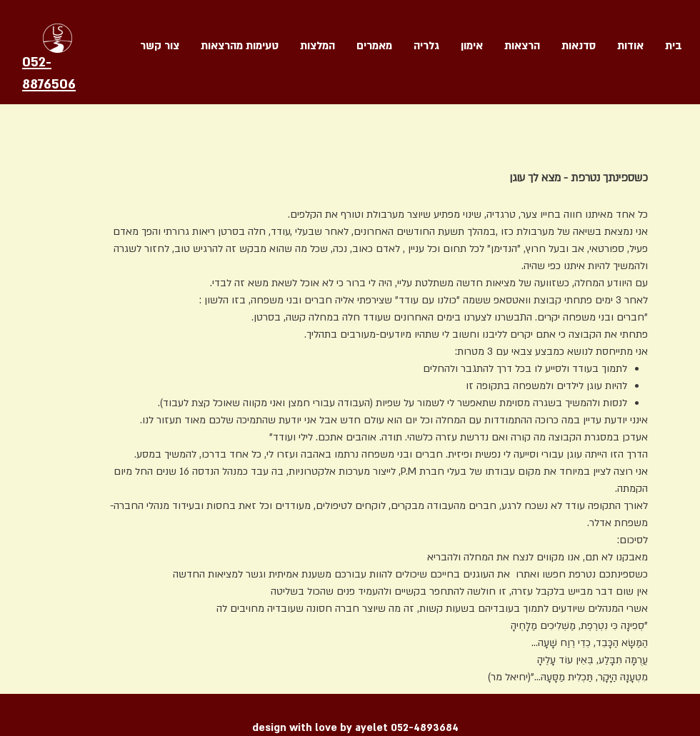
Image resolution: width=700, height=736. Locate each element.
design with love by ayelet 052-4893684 (355, 728)
